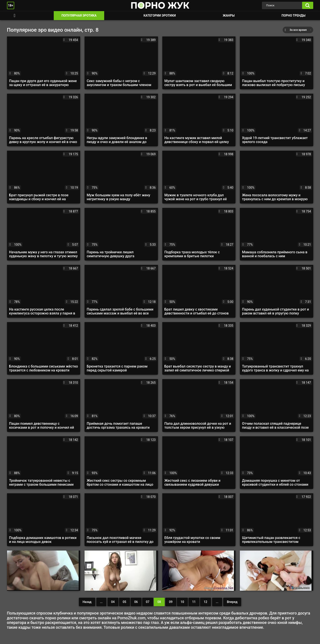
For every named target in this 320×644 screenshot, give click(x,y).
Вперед (232, 602)
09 (171, 602)
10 (182, 602)
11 (194, 602)
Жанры (229, 16)
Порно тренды (293, 16)
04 (113, 602)
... (101, 602)
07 (148, 602)
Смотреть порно (15, 16)
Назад (87, 602)
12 (206, 602)
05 (125, 602)
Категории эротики (160, 16)
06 (136, 602)
